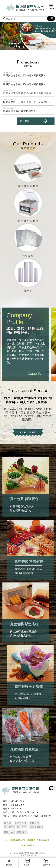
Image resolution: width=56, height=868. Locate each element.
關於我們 (22, 827)
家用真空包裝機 (28, 845)
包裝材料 (34, 823)
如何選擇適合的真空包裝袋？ (19, 111)
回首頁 (9, 862)
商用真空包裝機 (43, 840)
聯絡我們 (22, 832)
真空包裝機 (21, 823)
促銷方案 (9, 832)
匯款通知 (28, 862)
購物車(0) (46, 862)
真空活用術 (36, 827)
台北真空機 (10, 840)
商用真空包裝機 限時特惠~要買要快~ (24, 75)
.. (46, 853)
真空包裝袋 (31, 840)
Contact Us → (26, 374)
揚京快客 (25, 853)
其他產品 (9, 827)
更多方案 (34, 121)
